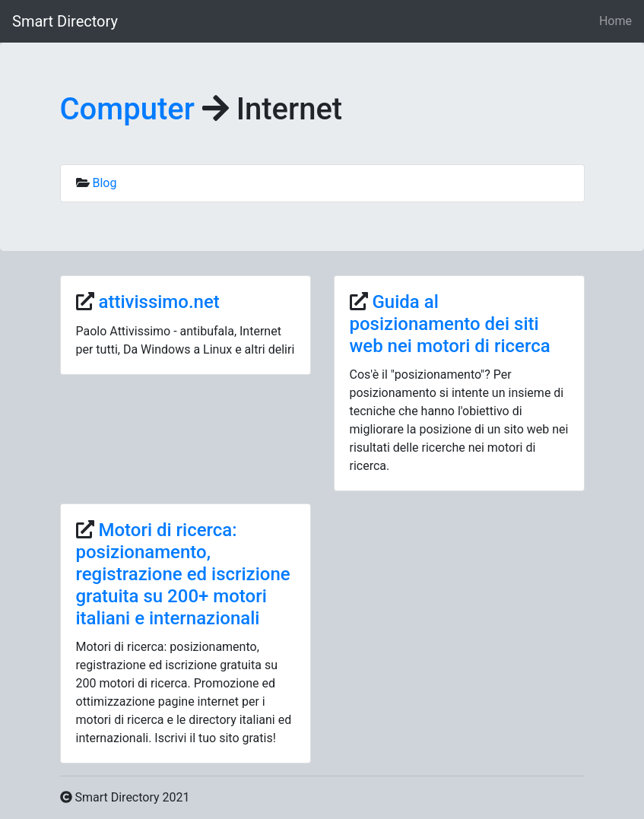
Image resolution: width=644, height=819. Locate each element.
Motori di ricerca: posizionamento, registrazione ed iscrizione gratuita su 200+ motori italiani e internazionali (183, 574)
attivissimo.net (159, 302)
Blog (104, 183)
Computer (127, 109)
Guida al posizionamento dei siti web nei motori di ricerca (450, 324)
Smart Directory (65, 21)
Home (615, 21)
